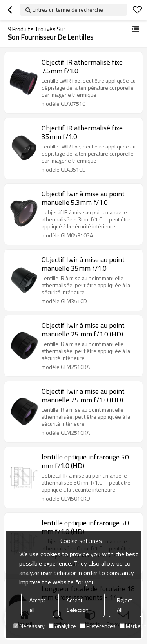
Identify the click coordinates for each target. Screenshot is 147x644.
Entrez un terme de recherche (68, 10)
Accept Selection (78, 605)
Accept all (37, 605)
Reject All (124, 605)
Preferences (98, 626)
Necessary (29, 626)
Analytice (62, 626)
